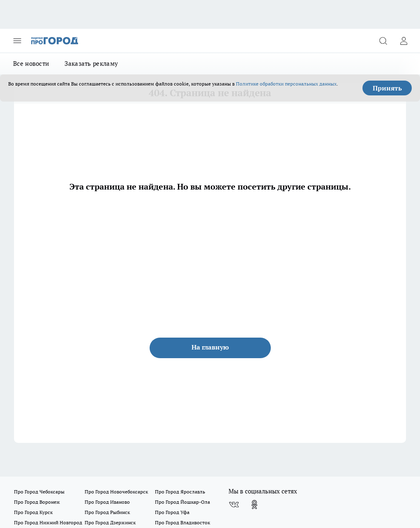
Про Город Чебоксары (39, 492)
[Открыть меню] (17, 41)
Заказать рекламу (91, 64)
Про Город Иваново (107, 502)
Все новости (31, 64)
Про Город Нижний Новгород (48, 522)
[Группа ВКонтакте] (234, 505)
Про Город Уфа (172, 512)
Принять (387, 88)
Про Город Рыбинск (107, 512)
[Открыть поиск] (383, 41)
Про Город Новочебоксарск (116, 492)
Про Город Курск (33, 512)
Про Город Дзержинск (110, 522)
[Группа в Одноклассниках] (254, 505)
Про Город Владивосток (182, 522)
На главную (210, 347)
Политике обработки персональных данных (286, 84)
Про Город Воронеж (37, 502)
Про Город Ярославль (180, 492)
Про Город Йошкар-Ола (182, 502)
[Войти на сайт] (404, 41)
